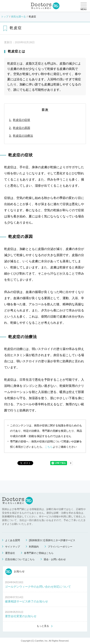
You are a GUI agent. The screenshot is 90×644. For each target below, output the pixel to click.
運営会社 (10, 553)
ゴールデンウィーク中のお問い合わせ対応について (38, 587)
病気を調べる (18, 17)
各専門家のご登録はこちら (39, 553)
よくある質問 (13, 540)
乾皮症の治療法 (23, 136)
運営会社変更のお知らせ (21, 616)
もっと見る (43, 626)
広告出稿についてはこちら (20, 559)
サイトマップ (13, 547)
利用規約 (34, 547)
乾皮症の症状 (22, 120)
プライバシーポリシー (60, 547)
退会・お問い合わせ (55, 559)
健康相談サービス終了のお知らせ (26, 601)
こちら (49, 447)
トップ (5, 17)
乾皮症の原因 (22, 128)
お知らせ (15, 572)
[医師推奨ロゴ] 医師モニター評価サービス (52, 540)
